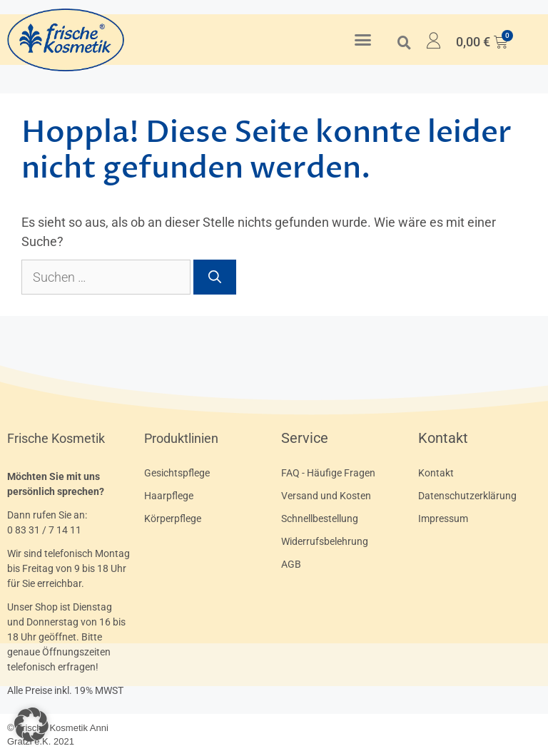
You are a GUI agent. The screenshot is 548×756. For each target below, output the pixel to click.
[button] (363, 40)
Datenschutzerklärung (467, 496)
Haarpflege (169, 496)
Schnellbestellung (320, 519)
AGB (291, 564)
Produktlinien (181, 438)
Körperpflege (173, 519)
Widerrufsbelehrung (325, 541)
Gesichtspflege (177, 473)
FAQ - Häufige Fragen (328, 473)
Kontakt (443, 438)
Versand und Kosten (326, 496)
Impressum (443, 519)
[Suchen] (215, 277)
